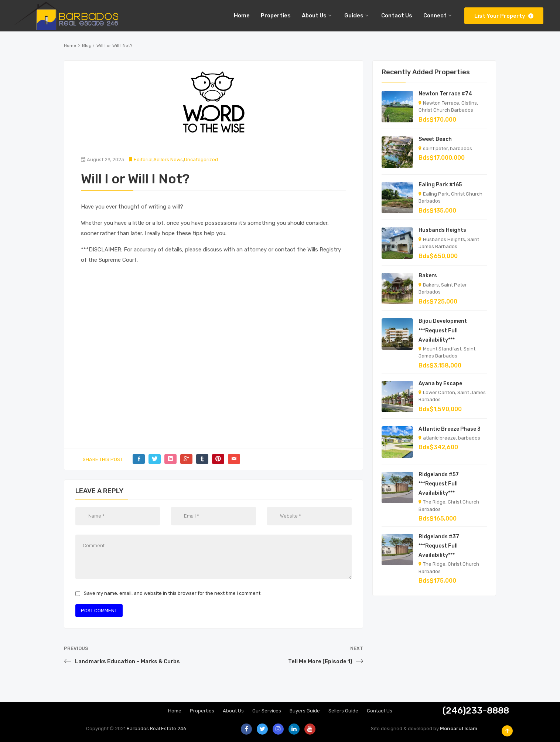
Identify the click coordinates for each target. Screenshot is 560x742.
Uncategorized (201, 160)
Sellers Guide (343, 711)
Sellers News (168, 160)
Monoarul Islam (459, 729)
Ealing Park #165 (440, 185)
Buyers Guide (305, 711)
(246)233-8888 (476, 711)
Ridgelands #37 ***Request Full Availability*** (439, 546)
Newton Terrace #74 (445, 94)
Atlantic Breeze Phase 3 (450, 429)
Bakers (428, 276)
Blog (87, 45)
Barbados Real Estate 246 (156, 729)
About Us (233, 711)
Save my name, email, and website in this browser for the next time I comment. (173, 593)
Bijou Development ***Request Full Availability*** (443, 330)
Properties (202, 711)
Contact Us (380, 711)
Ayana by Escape (440, 384)
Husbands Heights (442, 230)
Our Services (267, 711)
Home (70, 45)
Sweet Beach (435, 139)
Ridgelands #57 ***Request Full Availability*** (439, 484)
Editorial (143, 160)
